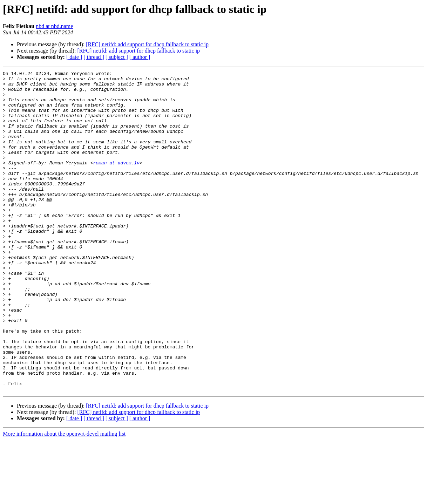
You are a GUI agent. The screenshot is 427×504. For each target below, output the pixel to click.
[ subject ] (117, 57)
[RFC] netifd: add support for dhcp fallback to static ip (147, 44)
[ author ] (140, 57)
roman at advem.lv (116, 182)
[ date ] (74, 57)
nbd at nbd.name (54, 26)
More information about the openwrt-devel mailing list (64, 498)
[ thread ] (94, 57)
